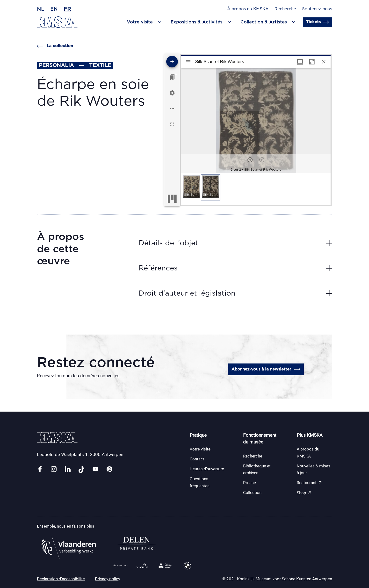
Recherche (285, 9)
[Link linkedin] (68, 469)
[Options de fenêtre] (300, 62)
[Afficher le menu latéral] (188, 62)
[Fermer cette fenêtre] (324, 62)
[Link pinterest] (109, 469)
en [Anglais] (54, 9)
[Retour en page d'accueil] (57, 22)
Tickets (317, 22)
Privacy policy (108, 579)
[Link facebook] (40, 469)
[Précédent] (250, 160)
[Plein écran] (172, 124)
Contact (197, 459)
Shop (304, 493)
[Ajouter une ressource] (172, 62)
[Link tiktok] (81, 469)
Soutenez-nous (317, 9)
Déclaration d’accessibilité (61, 579)
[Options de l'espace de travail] (172, 109)
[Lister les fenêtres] (172, 77)
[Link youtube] (95, 469)
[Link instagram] (54, 469)
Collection (252, 493)
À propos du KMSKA (248, 9)
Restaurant (309, 483)
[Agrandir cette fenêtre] (312, 62)
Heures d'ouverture (207, 469)
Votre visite (200, 449)
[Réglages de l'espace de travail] (172, 93)
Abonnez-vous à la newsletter (266, 369)
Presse (250, 483)
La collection (55, 46)
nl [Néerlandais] (41, 9)
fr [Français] (67, 9)
